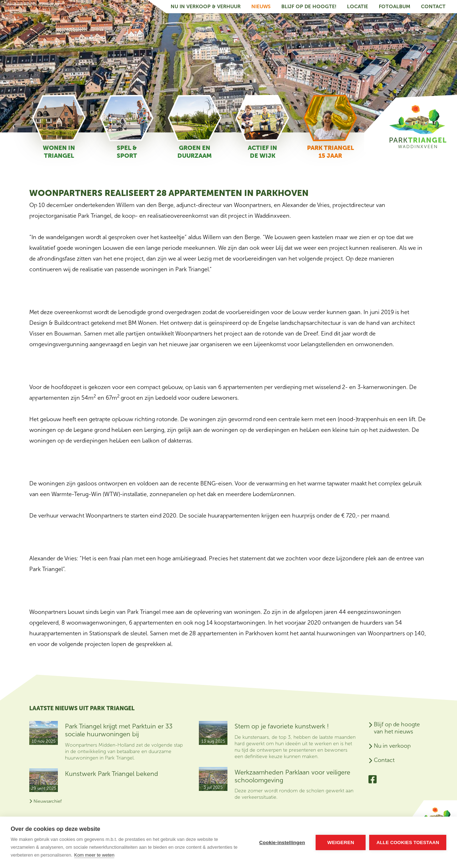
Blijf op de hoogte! (309, 7)
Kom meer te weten (94, 855)
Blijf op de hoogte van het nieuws (397, 728)
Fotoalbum (395, 7)
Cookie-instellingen (282, 842)
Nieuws (261, 7)
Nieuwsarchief (46, 801)
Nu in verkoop (392, 746)
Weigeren (341, 842)
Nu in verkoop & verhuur (206, 7)
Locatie (358, 7)
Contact (433, 7)
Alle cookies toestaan (408, 842)
